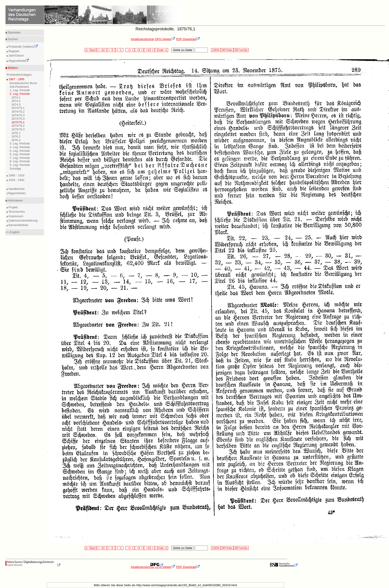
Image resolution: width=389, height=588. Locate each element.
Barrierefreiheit (18, 225)
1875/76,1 (18, 122)
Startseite (14, 32)
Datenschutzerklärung (23, 220)
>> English (12, 232)
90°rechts (241, 50)
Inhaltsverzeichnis (142, 39)
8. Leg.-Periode (20, 161)
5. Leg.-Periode (20, 151)
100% (216, 50)
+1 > (130, 50)
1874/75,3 (18, 115)
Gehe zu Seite (183, 50)
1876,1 (16, 133)
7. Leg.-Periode (20, 158)
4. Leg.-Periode (20, 147)
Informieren (15, 200)
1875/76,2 (18, 126)
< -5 (111, 50)
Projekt (13, 207)
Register (14, 51)
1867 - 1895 (16, 79)
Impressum (16, 216)
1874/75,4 (18, 119)
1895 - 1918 (16, 175)
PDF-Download (188, 39)
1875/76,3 (18, 129)
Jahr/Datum (16, 55)
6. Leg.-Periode (20, 154)
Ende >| (162, 50)
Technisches (16, 212)
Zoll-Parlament (19, 87)
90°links (227, 50)
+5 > (139, 50)
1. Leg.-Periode (20, 90)
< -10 (102, 50)
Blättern (13, 68)
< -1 (120, 50)
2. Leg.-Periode (20, 94)
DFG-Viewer (165, 39)
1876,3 (16, 140)
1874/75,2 (18, 112)
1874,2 (16, 101)
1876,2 (16, 136)
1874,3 (16, 104)
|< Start (90, 50)
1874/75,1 (18, 108)
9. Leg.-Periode (20, 165)
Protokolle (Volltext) (23, 47)
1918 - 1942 (16, 180)
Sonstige (15, 169)
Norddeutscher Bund (23, 83)
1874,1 (16, 97)
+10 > (149, 50)
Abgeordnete (18, 61)
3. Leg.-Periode (20, 143)
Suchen (13, 39)
